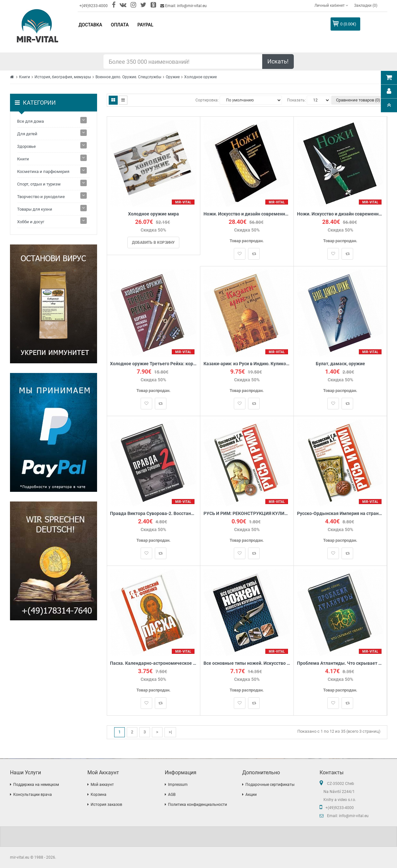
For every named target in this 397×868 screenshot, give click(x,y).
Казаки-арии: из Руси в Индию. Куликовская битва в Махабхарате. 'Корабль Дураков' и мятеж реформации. (247, 364)
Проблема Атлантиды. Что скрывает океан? (340, 663)
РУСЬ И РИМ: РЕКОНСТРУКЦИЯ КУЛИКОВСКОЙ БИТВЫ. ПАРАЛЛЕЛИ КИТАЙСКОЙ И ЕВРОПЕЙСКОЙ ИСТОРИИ (247, 514)
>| (170, 732)
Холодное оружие (200, 77)
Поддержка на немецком (36, 785)
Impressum (178, 785)
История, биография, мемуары (63, 77)
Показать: (296, 100)
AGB (172, 795)
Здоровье (26, 146)
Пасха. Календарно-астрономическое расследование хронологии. (154, 663)
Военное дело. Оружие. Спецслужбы (128, 77)
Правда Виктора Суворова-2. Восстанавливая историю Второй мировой (154, 514)
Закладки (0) (366, 5)
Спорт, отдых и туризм (39, 184)
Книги (25, 77)
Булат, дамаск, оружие (340, 364)
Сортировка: (207, 100)
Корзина (99, 795)
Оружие (173, 77)
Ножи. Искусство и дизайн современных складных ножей (247, 214)
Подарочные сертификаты (270, 785)
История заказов (106, 805)
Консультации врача (33, 795)
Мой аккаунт (102, 785)
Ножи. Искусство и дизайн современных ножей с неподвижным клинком (340, 214)
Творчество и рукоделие (41, 197)
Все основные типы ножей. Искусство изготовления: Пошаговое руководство (247, 663)
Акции (251, 795)
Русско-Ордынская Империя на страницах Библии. (340, 514)
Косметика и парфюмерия (43, 172)
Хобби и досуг (31, 222)
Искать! (278, 61)
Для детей (27, 134)
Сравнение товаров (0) (358, 100)
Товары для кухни (35, 209)
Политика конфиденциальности (198, 805)
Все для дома (30, 121)
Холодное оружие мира (154, 214)
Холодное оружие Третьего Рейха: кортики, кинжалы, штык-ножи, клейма (154, 364)
